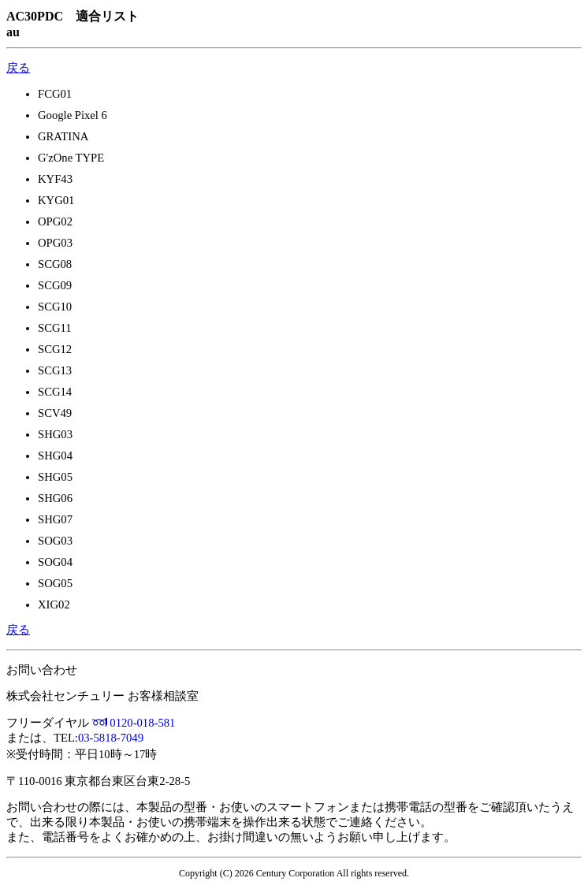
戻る (18, 68)
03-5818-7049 (111, 738)
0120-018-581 (142, 723)
